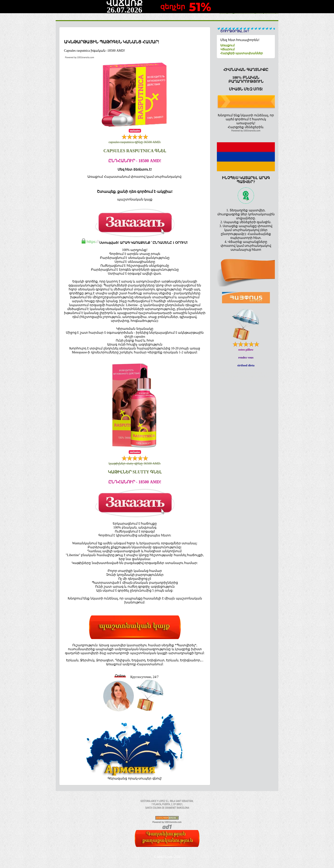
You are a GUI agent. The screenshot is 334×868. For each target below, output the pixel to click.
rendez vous (246, 357)
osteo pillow (246, 350)
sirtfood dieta (246, 365)
